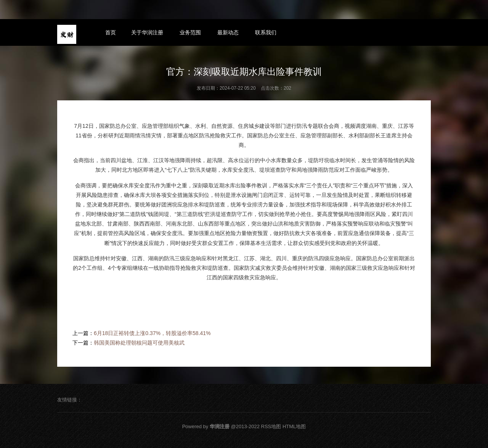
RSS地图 (271, 426)
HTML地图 (294, 426)
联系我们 (266, 32)
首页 (111, 32)
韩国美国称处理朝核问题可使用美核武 (139, 343)
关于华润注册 (147, 32)
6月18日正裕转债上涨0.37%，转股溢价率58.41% (152, 333)
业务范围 (190, 32)
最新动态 (228, 32)
